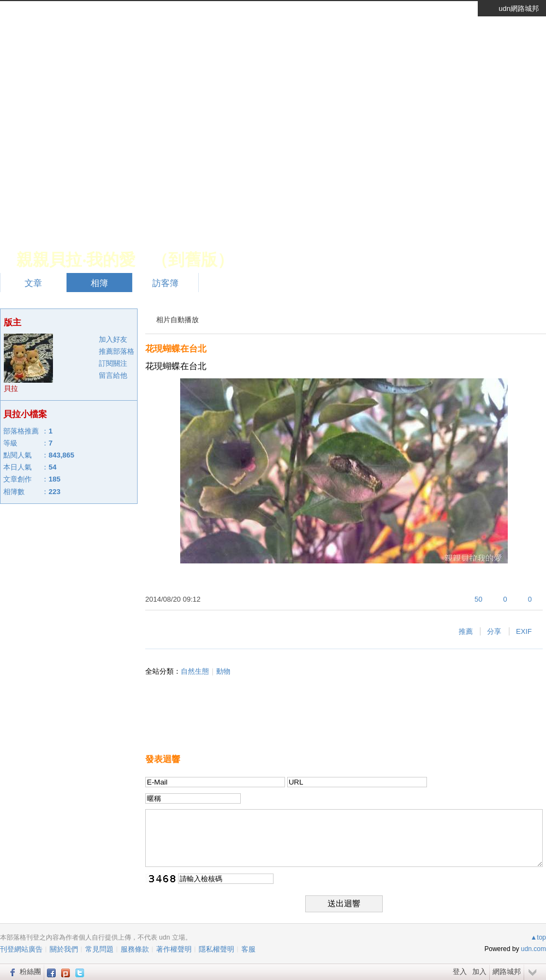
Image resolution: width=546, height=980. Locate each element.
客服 (248, 949)
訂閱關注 (113, 363)
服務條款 (135, 949)
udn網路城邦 (519, 8)
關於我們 (64, 949)
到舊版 (193, 260)
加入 (479, 972)
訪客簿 (165, 283)
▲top (538, 937)
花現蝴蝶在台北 (176, 349)
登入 (460, 972)
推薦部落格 (117, 351)
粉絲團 (30, 972)
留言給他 (113, 375)
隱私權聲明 (216, 949)
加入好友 (113, 339)
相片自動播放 (177, 320)
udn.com (533, 949)
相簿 (99, 283)
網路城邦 (507, 972)
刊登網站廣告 (21, 949)
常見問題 (99, 949)
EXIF (524, 631)
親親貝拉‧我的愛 (76, 260)
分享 (494, 631)
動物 (223, 671)
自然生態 (195, 671)
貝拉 (11, 388)
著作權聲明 (174, 949)
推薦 (466, 631)
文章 (33, 283)
